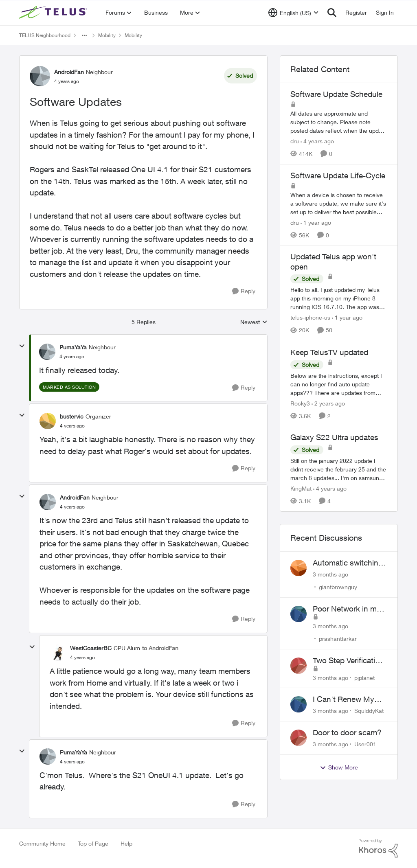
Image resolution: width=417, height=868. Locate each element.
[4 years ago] (317, 141)
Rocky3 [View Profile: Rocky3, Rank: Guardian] (300, 403)
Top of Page (93, 843)
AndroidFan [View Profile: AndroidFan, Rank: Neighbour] (69, 72)
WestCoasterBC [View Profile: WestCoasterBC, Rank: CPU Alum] (91, 648)
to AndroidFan (160, 648)
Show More (339, 767)
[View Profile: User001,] (298, 738)
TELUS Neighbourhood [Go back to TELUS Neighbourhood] (45, 35)
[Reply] (244, 291)
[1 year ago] (316, 222)
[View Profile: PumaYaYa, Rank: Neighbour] (47, 352)
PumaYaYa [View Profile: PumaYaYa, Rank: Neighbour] (73, 347)
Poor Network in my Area (347, 609)
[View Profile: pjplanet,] (298, 666)
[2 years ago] (328, 403)
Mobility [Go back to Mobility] (107, 35)
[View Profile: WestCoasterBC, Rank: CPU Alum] (58, 653)
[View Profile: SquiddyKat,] (298, 704)
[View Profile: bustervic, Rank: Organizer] (48, 421)
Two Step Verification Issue (348, 661)
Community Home (42, 843)
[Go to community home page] (54, 13)
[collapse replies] (22, 346)
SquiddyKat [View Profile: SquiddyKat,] (369, 711)
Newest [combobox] (254, 322)
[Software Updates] (72, 357)
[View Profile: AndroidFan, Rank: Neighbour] (40, 76)
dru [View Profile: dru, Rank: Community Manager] (295, 141)
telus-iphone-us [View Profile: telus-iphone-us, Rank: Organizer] (310, 318)
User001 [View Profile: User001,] (365, 744)
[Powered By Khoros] (378, 848)
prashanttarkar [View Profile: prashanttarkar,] (338, 639)
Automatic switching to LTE (348, 563)
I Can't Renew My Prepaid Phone (343, 699)
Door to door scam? (347, 732)
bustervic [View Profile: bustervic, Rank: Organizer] (72, 416)
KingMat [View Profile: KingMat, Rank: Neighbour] (301, 488)
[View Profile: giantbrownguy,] (298, 568)
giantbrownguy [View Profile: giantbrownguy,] (338, 587)
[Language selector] (293, 13)
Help (126, 843)
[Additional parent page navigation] (84, 35)
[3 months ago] (330, 574)
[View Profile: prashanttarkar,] (298, 614)
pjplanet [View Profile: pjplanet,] (364, 677)
